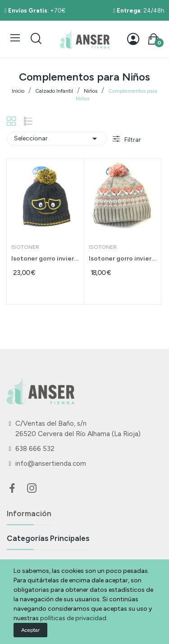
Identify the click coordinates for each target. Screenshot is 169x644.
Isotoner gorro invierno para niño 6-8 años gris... (45, 259)
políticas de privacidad (73, 618)
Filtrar (132, 140)
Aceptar (30, 630)
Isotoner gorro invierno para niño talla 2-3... (123, 259)
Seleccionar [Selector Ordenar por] (57, 139)
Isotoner (25, 247)
